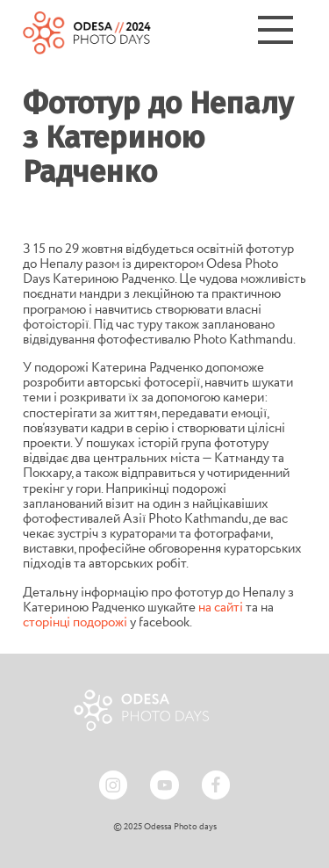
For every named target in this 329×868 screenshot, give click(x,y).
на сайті (221, 608)
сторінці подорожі (75, 623)
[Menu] (275, 33)
